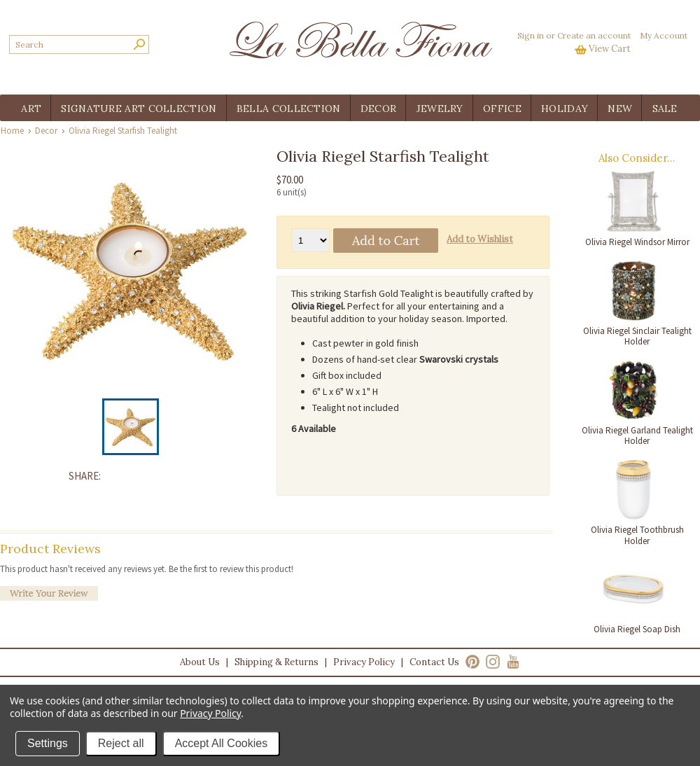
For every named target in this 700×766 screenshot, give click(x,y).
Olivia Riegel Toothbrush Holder (637, 535)
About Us (200, 662)
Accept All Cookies (222, 743)
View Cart (610, 49)
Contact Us (434, 662)
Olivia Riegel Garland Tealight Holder (637, 436)
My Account (664, 35)
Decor (46, 131)
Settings (48, 743)
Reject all (121, 743)
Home (12, 131)
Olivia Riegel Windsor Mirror (637, 242)
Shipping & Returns (276, 662)
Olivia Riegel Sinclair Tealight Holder (637, 336)
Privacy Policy (364, 662)
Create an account (594, 35)
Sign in (531, 35)
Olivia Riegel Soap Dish (637, 629)
